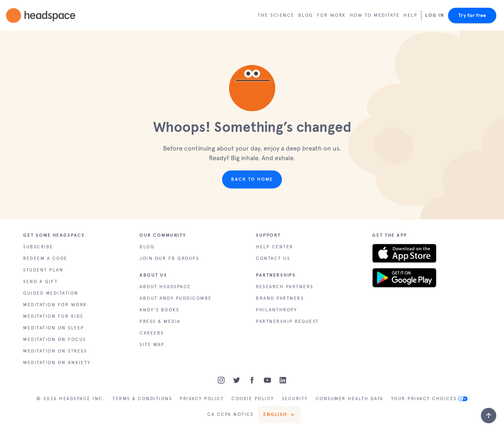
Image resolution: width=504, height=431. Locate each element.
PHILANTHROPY (276, 310)
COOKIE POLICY (253, 399)
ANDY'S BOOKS (159, 310)
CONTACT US (273, 258)
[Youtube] (267, 380)
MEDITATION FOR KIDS (53, 316)
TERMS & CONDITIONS (142, 399)
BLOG (147, 247)
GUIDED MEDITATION (51, 293)
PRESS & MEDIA (160, 321)
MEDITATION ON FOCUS (55, 339)
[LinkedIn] (283, 380)
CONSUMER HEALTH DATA (350, 399)
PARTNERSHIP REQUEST (287, 321)
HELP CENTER (275, 247)
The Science (276, 15)
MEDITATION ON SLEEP (54, 328)
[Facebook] (252, 380)
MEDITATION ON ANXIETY (57, 363)
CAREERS (152, 333)
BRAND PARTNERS (280, 298)
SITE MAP (152, 345)
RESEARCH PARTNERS (285, 287)
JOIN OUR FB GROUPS (169, 258)
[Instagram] (221, 380)
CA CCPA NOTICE (231, 414)
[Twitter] (237, 380)
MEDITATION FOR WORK (55, 305)
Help (410, 15)
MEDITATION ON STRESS (55, 351)
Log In (435, 15)
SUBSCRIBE (38, 247)
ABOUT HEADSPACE (165, 287)
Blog (306, 15)
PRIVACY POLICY (202, 399)
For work (331, 15)
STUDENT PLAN (43, 270)
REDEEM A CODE (45, 258)
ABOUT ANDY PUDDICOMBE (176, 298)
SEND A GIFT (40, 282)
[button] (252, 86)
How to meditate (375, 15)
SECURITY (295, 399)
